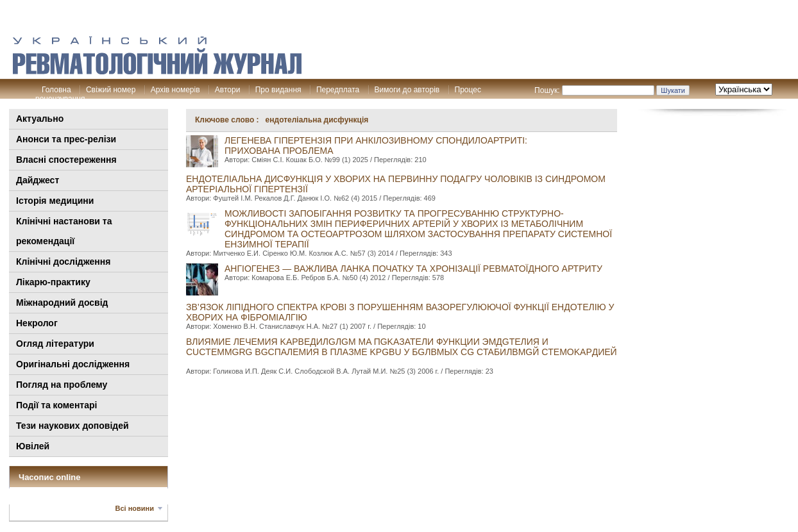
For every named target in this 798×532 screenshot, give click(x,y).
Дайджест (38, 180)
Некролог (37, 323)
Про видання (278, 90)
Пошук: (547, 90)
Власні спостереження (66, 160)
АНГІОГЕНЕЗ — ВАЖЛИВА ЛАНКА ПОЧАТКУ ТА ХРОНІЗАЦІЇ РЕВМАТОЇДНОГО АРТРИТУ (413, 269)
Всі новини (135, 508)
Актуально (40, 119)
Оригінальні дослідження (73, 364)
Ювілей (33, 446)
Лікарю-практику (53, 282)
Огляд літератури (55, 344)
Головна (56, 90)
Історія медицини (55, 201)
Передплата (338, 90)
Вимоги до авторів (407, 90)
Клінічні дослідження (63, 262)
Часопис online (50, 477)
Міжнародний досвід (62, 303)
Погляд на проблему (62, 385)
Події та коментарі (56, 405)
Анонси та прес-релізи (66, 139)
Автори (228, 90)
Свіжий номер (111, 90)
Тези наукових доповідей (72, 426)
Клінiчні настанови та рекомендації (64, 231)
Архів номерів (175, 90)
